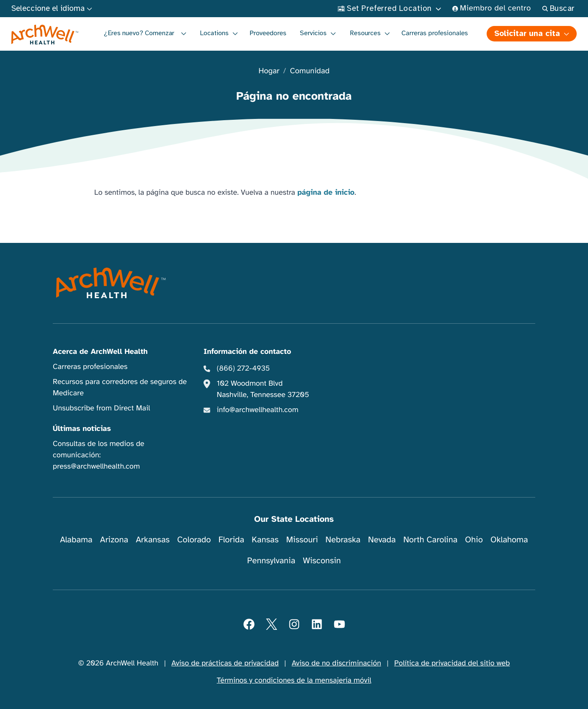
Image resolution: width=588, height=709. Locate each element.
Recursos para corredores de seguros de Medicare (120, 388)
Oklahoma (509, 540)
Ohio (474, 540)
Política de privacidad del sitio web (452, 663)
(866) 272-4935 (244, 369)
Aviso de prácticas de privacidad (225, 663)
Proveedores (268, 33)
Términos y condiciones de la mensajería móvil (294, 681)
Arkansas (153, 540)
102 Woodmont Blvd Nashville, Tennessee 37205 (263, 389)
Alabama (76, 540)
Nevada (382, 540)
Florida (231, 540)
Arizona (114, 540)
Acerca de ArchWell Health (100, 352)
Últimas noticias (82, 429)
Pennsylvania (271, 561)
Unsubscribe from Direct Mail (101, 408)
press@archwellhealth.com (96, 467)
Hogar (269, 71)
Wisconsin (322, 561)
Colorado (194, 540)
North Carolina (430, 540)
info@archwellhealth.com (258, 410)
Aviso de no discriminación (337, 663)
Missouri (302, 540)
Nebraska (343, 540)
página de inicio (326, 193)
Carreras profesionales (435, 33)
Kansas (265, 540)
